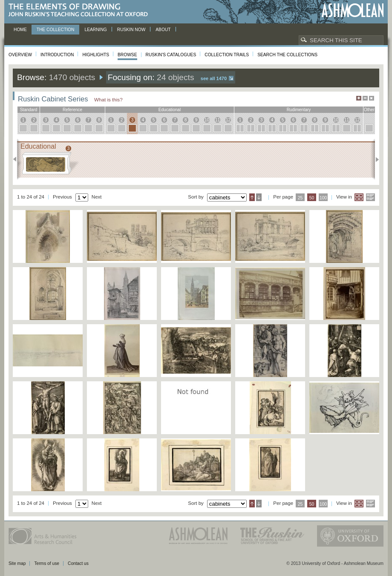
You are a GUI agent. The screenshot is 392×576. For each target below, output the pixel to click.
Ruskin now (131, 30)
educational (170, 110)
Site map (17, 563)
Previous (17, 159)
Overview (20, 55)
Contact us (78, 563)
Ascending (252, 197)
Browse (127, 55)
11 (218, 120)
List (370, 197)
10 (207, 120)
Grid (359, 197)
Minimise (365, 98)
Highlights (96, 55)
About (163, 30)
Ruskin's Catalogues (171, 55)
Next (375, 159)
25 (300, 198)
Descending (259, 197)
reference (72, 110)
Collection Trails (227, 55)
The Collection (56, 30)
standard (29, 110)
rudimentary (299, 110)
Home (20, 30)
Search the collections (287, 55)
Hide (372, 98)
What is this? (108, 99)
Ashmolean (353, 10)
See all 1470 (214, 78)
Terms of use (47, 563)
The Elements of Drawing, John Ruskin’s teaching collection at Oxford (81, 10)
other (369, 110)
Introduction (57, 55)
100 (323, 198)
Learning (95, 30)
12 (228, 120)
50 (312, 198)
